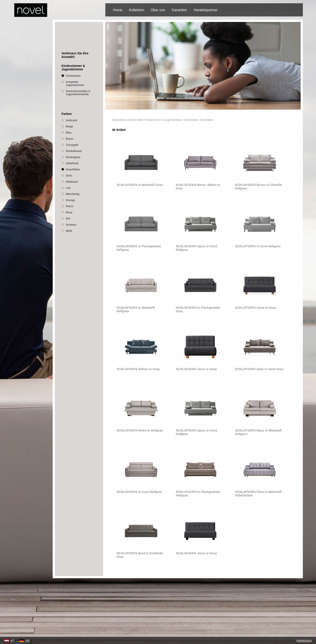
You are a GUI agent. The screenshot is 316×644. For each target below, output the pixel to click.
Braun (70, 139)
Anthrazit (72, 120)
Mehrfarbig (73, 194)
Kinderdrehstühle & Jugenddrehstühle (78, 93)
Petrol (70, 206)
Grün (69, 176)
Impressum (304, 640)
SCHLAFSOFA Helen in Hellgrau (140, 430)
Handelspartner (206, 10)
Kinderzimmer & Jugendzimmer (164, 120)
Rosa (69, 212)
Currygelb (72, 145)
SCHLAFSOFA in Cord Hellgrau (258, 246)
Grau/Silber (207, 120)
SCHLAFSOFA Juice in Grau (256, 308)
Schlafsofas (191, 120)
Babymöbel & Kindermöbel (127, 120)
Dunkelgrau (73, 157)
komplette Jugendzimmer (75, 84)
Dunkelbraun (74, 151)
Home (118, 10)
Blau (69, 133)
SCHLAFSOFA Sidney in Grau (138, 369)
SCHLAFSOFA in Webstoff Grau (140, 185)
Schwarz (71, 225)
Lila (68, 188)
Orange (70, 200)
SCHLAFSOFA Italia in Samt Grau (259, 369)
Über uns (158, 10)
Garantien (179, 10)
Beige (69, 127)
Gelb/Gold (72, 163)
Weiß (69, 231)
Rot (68, 219)
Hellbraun (72, 182)
